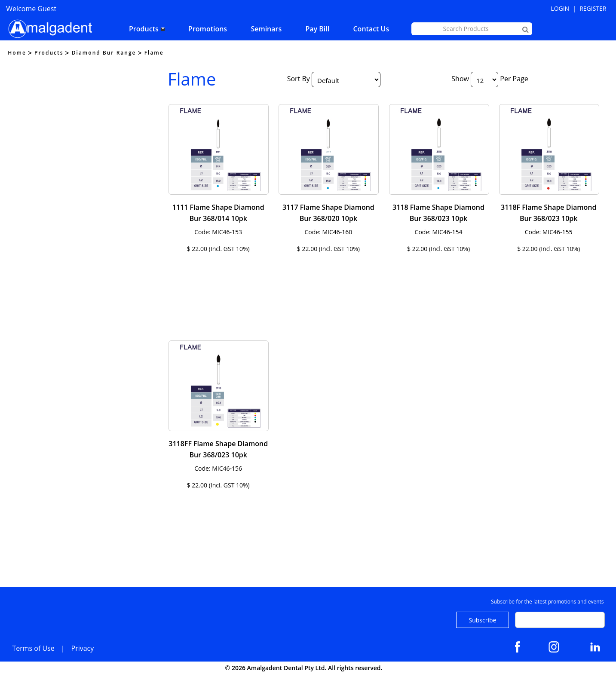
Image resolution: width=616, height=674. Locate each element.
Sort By (299, 79)
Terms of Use (33, 648)
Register (593, 8)
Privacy (83, 648)
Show (460, 79)
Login (560, 8)
